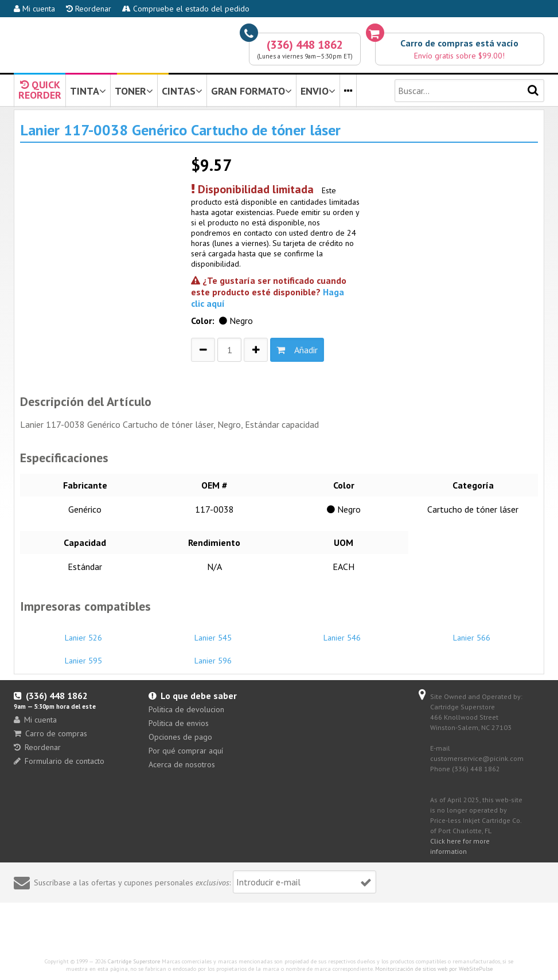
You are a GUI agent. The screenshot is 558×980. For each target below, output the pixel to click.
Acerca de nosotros (182, 764)
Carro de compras (50, 733)
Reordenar (89, 9)
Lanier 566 (472, 632)
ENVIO (318, 91)
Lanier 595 (83, 655)
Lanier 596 (213, 655)
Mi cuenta (34, 9)
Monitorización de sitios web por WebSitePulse (434, 969)
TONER (134, 91)
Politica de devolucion (186, 709)
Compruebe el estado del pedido (186, 9)
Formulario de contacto (59, 761)
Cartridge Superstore (134, 961)
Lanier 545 (213, 632)
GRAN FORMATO (251, 91)
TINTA (88, 91)
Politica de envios (179, 723)
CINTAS (182, 91)
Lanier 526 (83, 632)
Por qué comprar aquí (186, 751)
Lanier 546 (342, 632)
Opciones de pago (180, 737)
